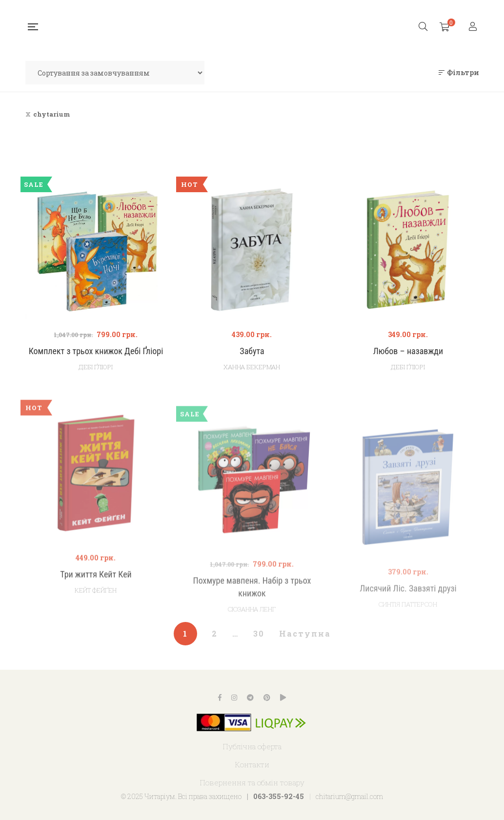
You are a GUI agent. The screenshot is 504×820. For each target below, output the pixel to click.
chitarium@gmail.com (349, 796)
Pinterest (267, 698)
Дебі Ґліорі (96, 367)
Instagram (234, 698)
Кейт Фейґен (96, 616)
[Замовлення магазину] (115, 73)
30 (259, 633)
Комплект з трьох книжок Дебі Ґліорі (96, 351)
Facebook (220, 698)
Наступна (305, 633)
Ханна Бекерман (252, 367)
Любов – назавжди (408, 351)
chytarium (52, 114)
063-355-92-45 (279, 796)
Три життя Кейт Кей (96, 600)
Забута (252, 351)
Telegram (250, 698)
